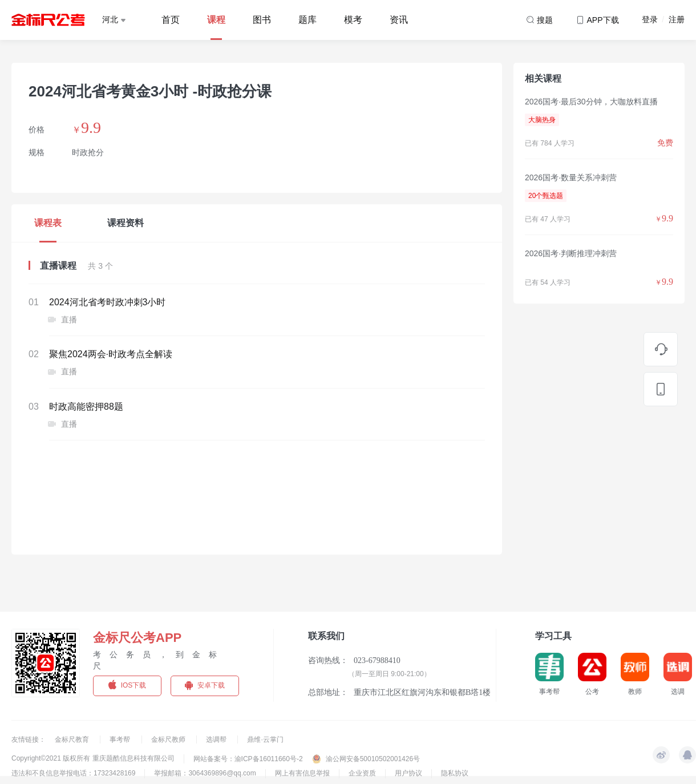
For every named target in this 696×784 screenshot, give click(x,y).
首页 (171, 20)
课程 (216, 20)
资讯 (399, 20)
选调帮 (217, 739)
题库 (307, 20)
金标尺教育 (73, 739)
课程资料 (126, 223)
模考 (353, 20)
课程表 (48, 223)
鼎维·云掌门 (265, 739)
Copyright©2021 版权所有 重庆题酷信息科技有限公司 (93, 758)
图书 (262, 20)
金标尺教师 (169, 739)
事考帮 (121, 739)
